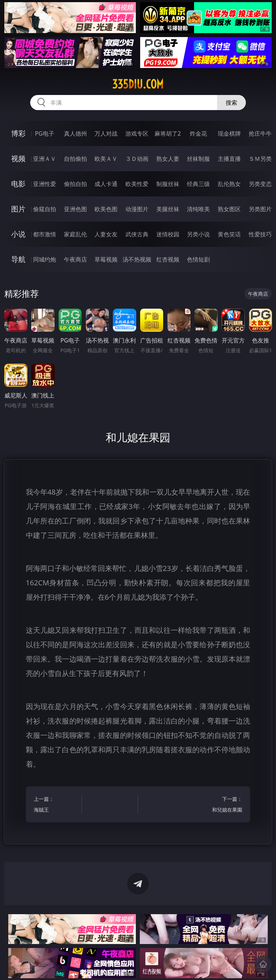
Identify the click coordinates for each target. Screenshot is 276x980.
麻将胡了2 (168, 133)
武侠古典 (137, 234)
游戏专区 (137, 133)
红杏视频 (168, 259)
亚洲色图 (75, 209)
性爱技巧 (260, 234)
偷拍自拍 (75, 184)
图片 (18, 209)
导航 (18, 259)
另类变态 (260, 184)
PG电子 (44, 133)
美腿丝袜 (168, 209)
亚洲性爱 (45, 184)
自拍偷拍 (75, 159)
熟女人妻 (168, 159)
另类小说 (198, 234)
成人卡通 (106, 184)
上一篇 (57, 805)
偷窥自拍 (45, 209)
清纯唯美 (198, 209)
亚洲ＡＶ (45, 159)
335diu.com (138, 84)
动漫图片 (137, 209)
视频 (18, 158)
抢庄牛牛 (260, 133)
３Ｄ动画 (137, 159)
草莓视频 (106, 259)
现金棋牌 (229, 133)
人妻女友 (106, 234)
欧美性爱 (137, 184)
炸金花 (198, 133)
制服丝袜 (168, 184)
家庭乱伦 (75, 234)
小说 (18, 234)
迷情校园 (168, 234)
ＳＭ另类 (260, 159)
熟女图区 (229, 209)
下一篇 (219, 805)
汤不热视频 (137, 259)
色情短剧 (198, 259)
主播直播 (229, 159)
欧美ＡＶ (106, 159)
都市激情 (45, 234)
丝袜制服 (198, 159)
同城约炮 (45, 259)
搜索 (231, 103)
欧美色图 (106, 209)
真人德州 (75, 133)
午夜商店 (75, 259)
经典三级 (198, 184)
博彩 (18, 133)
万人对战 (106, 133)
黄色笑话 (229, 234)
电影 (18, 184)
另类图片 (260, 209)
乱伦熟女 (229, 184)
